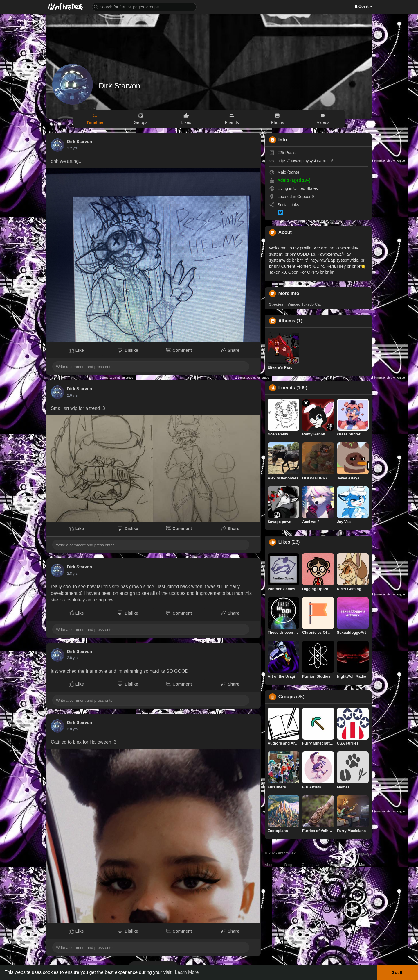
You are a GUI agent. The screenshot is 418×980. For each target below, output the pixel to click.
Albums (287, 321)
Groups (287, 697)
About (270, 865)
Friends (287, 388)
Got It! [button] (398, 972)
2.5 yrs (72, 574)
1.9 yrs (72, 148)
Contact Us (311, 865)
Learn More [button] (187, 972)
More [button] (365, 865)
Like (76, 350)
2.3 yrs (72, 395)
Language (361, 853)
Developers (340, 865)
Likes (284, 542)
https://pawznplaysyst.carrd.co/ (305, 161)
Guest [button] (364, 6)
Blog (288, 865)
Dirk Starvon (119, 86)
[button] (144, 7)
